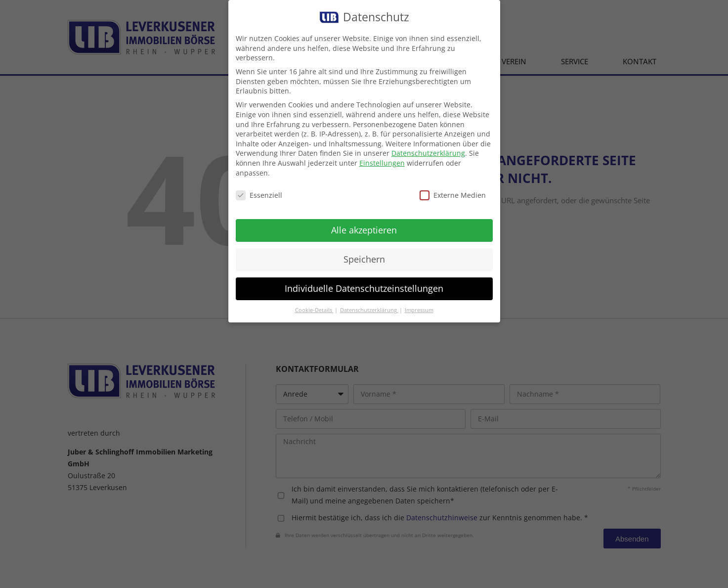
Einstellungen (382, 163)
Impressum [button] (419, 310)
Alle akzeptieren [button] (364, 230)
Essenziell (259, 195)
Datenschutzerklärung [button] (369, 310)
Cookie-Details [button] (314, 310)
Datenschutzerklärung (428, 153)
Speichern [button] (364, 259)
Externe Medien (453, 195)
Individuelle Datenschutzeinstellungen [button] (364, 288)
